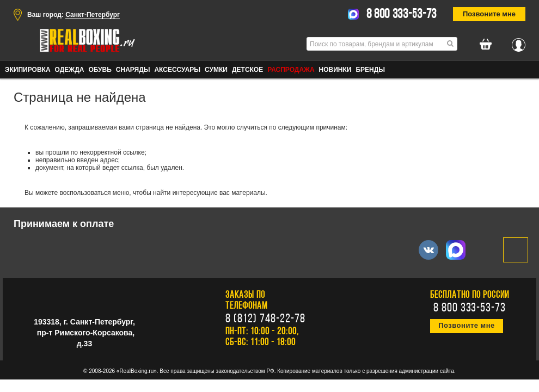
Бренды (370, 70)
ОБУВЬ (100, 70)
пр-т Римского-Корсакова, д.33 (86, 338)
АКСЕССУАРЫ (177, 70)
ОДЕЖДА (70, 70)
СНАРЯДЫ (133, 70)
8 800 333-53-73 (402, 15)
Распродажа (291, 70)
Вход (519, 42)
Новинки (335, 70)
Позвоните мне (489, 14)
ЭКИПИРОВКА (28, 70)
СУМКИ (216, 70)
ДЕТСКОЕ (247, 70)
